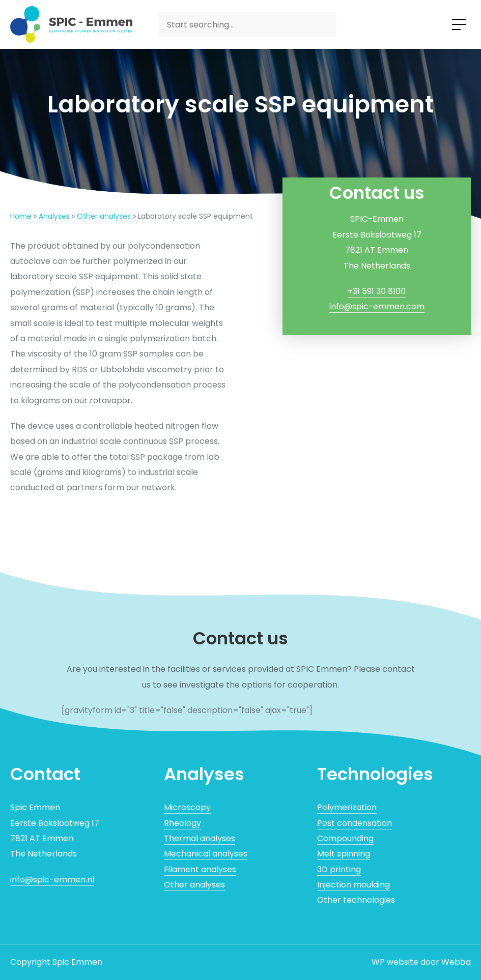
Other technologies (356, 900)
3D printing (339, 869)
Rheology (182, 823)
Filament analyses (200, 869)
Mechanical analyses (206, 854)
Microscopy (187, 807)
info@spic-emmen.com (377, 306)
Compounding (345, 838)
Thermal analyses (200, 838)
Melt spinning (344, 854)
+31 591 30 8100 (377, 291)
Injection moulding (353, 885)
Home (21, 216)
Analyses (54, 216)
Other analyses (104, 216)
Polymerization (347, 807)
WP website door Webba (421, 962)
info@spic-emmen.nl (52, 880)
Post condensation (355, 823)
